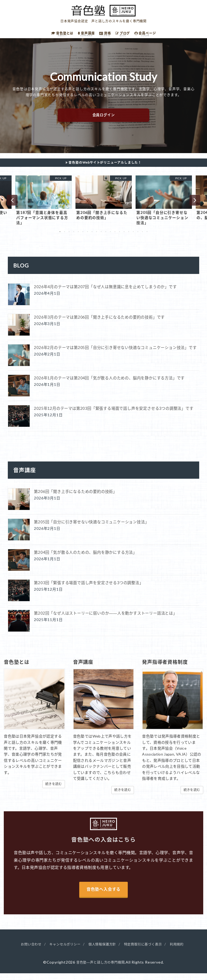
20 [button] (147, 237)
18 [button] (138, 237)
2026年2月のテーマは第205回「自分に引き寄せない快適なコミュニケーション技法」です (115, 353)
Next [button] (195, 205)
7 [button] (87, 237)
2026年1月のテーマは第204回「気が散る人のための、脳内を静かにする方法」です (109, 384)
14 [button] (120, 237)
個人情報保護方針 (102, 951)
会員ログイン (104, 119)
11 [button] (106, 237)
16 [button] (129, 237)
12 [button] (110, 237)
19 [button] (142, 237)
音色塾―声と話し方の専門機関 (100, 969)
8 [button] (92, 237)
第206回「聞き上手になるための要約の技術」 (75, 497)
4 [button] (74, 237)
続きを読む (54, 789)
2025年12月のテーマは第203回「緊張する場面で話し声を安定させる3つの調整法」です (114, 414)
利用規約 (186, 951)
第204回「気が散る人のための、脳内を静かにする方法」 (85, 558)
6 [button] (83, 237)
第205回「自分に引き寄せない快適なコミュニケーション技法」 (91, 528)
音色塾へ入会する (103, 896)
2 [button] (65, 237)
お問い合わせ (23, 951)
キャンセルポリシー (60, 951)
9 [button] (97, 237)
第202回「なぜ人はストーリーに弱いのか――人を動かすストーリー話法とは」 (105, 619)
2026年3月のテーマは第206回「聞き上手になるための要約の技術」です (99, 323)
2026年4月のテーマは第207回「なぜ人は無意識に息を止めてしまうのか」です (105, 292)
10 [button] (101, 237)
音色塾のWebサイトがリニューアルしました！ (105, 166)
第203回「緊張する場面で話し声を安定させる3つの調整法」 (89, 588)
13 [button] (115, 237)
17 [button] (133, 237)
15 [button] (124, 237)
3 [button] (69, 237)
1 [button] (60, 237)
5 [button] (78, 237)
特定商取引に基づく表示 (148, 951)
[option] (44, 205)
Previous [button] (12, 205)
